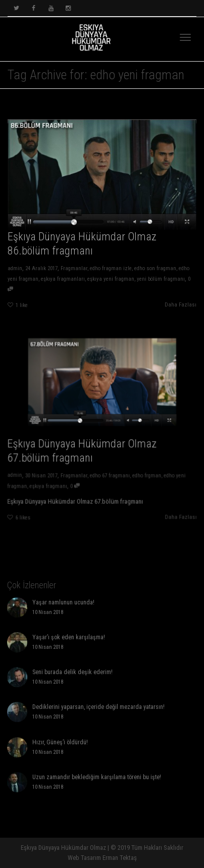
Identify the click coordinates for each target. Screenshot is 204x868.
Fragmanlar (73, 269)
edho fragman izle (111, 269)
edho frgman (142, 470)
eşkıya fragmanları (62, 280)
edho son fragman (156, 269)
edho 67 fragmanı (109, 470)
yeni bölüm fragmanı (162, 280)
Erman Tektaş (120, 858)
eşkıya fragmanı (54, 480)
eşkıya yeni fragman (111, 280)
